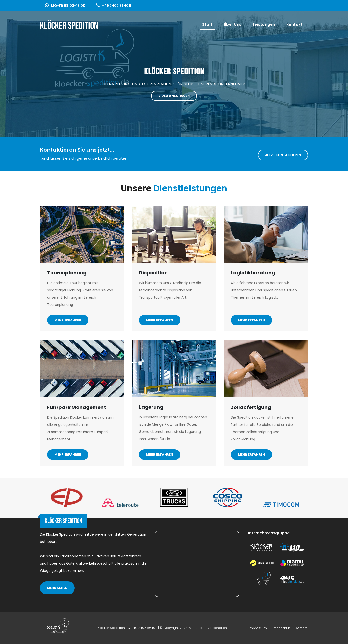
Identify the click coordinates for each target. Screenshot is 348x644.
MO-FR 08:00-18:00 (65, 6)
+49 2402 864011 (114, 6)
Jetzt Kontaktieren (283, 155)
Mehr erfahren (68, 320)
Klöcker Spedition (174, 72)
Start (208, 25)
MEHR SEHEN (57, 588)
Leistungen (264, 25)
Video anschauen (174, 96)
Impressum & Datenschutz (270, 628)
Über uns (233, 25)
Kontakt (295, 25)
